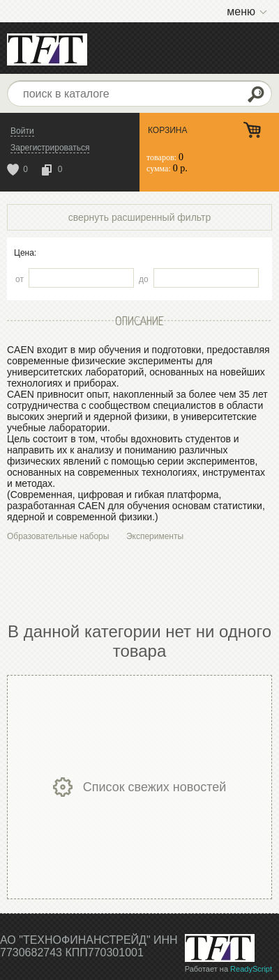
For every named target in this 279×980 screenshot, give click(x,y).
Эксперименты (155, 536)
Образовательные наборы (58, 536)
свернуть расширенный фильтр (140, 217)
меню (241, 11)
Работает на (228, 969)
